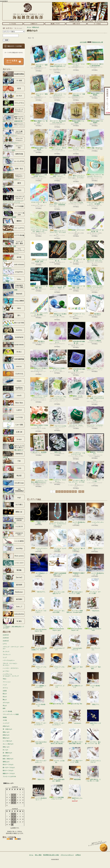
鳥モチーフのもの (8, 765)
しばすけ (14, 411)
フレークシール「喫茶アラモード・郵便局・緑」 (58, 278)
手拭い (5, 679)
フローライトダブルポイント (39, 755)
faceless (14, 615)
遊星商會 (14, 585)
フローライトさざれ (58, 417)
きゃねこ (14, 353)
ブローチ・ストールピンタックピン (10, 664)
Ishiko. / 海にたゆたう (14, 280)
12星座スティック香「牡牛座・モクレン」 (39, 166)
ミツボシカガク (14, 564)
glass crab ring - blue (75, 698)
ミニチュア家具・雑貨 (14, 243)
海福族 (5, 717)
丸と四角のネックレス (75, 680)
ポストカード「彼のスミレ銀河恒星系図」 (95, 56)
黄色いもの (6, 732)
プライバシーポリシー (67, 855)
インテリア (6, 723)
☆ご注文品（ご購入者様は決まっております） (14, 627)
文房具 (14, 191)
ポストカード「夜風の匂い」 (39, 85)
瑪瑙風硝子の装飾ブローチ (76, 565)
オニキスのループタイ (57, 643)
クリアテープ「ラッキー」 (76, 305)
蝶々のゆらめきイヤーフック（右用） (75, 586)
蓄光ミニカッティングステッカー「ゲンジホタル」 (58, 223)
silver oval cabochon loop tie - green (57, 623)
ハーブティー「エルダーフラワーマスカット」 (39, 388)
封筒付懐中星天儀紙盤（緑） (76, 333)
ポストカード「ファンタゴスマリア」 (58, 85)
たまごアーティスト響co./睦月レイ (14, 447)
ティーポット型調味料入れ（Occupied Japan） (75, 605)
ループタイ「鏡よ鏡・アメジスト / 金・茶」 (93, 736)
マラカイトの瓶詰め (95, 332)
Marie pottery (14, 556)
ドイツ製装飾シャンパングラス (39, 680)
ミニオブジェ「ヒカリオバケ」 (58, 332)
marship (14, 549)
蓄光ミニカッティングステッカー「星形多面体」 (58, 195)
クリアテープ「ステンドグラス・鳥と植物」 (39, 305)
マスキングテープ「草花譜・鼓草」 (39, 251)
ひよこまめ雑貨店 (14, 542)
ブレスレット (7, 655)
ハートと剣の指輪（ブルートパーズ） (57, 792)
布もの (5, 697)
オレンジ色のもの (8, 744)
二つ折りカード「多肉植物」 (39, 443)
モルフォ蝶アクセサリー (14, 133)
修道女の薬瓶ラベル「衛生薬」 (39, 140)
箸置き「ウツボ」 (76, 387)
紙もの (5, 694)
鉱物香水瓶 (14, 155)
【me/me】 (14, 578)
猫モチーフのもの (8, 771)
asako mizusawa (14, 265)
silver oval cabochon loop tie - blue (38, 624)
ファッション (7, 682)
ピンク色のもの (7, 741)
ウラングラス (14, 104)
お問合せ (76, 24)
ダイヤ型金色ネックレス (39, 565)
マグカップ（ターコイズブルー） (39, 718)
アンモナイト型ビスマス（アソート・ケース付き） (76, 473)
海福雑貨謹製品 (14, 75)
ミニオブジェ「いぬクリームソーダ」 (76, 444)
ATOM (18, 839)
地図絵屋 (14, 454)
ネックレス (6, 652)
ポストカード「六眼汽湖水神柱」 (76, 85)
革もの (5, 706)
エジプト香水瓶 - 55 (93, 680)
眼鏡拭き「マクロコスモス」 (95, 444)
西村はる (14, 535)
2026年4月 (6, 638)
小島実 (14, 382)
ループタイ (6, 671)
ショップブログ (55, 24)
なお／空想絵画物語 (14, 491)
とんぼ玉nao (14, 484)
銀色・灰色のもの (8, 759)
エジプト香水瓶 (14, 236)
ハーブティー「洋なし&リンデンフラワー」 (58, 388)
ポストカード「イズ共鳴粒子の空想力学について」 (58, 57)
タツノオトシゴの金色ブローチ (57, 586)
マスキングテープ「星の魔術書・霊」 (58, 251)
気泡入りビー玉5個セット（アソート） (39, 360)
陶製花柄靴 (75, 773)
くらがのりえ (14, 374)
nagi (14, 498)
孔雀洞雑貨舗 (14, 360)
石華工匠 (14, 433)
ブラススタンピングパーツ (14, 251)
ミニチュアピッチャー (95, 514)
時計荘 (14, 476)
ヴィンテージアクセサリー (14, 111)
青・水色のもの (7, 729)
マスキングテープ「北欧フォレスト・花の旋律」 (95, 194)
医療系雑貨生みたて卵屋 (14, 287)
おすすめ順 (83, 42)
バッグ (5, 685)
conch (14, 396)
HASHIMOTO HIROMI (14, 520)
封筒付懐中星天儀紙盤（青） (76, 360)
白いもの (5, 750)
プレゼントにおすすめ (9, 776)
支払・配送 (38, 855)
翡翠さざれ (58, 443)
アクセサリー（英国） (14, 147)
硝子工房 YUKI (14, 323)
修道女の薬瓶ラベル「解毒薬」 (95, 85)
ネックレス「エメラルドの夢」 (58, 540)
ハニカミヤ (14, 527)
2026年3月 (6, 641)
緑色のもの (6, 735)
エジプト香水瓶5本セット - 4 (39, 793)
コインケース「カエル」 (76, 416)
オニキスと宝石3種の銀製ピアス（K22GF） (39, 643)
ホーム (13, 24)
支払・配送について (34, 24)
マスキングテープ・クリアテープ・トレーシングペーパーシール (14, 199)
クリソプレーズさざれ (76, 193)
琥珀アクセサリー (14, 126)
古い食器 (14, 82)
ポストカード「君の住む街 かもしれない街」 (58, 113)
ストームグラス (14, 229)
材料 (4, 708)
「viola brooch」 (75, 717)
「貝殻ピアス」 (93, 698)
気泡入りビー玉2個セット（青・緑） (58, 305)
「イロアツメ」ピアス (57, 680)
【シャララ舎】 (14, 418)
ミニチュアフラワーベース (39, 540)
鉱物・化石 (14, 169)
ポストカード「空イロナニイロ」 (76, 140)
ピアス (5, 644)
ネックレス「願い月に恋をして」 (76, 540)
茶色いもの (6, 747)
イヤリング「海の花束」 (93, 661)
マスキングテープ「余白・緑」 (76, 251)
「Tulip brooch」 (93, 604)
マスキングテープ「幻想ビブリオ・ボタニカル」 (95, 251)
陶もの (5, 700)
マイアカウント (13, 28)
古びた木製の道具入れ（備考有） (57, 774)
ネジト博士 (14, 505)
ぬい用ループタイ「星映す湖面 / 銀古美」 (75, 736)
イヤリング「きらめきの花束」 (57, 605)
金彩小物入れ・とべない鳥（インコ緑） (93, 774)
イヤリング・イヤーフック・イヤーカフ (13, 648)
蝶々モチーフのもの (9, 768)
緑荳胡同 (14, 600)
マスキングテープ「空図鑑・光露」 (76, 278)
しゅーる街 (14, 425)
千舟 (14, 462)
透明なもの (6, 762)
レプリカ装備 (14, 207)
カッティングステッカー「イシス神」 (95, 472)
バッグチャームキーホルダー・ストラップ (11, 675)
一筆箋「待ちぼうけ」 (95, 139)
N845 (14, 309)
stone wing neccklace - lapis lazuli (38, 736)
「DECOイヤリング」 (95, 540)
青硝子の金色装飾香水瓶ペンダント (58, 565)
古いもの (14, 96)
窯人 (14, 316)
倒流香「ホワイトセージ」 (76, 222)
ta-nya (14, 440)
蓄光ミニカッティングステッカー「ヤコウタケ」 (76, 167)
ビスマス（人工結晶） (57, 755)
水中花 (14, 258)
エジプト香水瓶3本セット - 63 (95, 565)
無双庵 (14, 571)
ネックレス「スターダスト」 (39, 605)
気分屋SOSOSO (14, 345)
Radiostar (14, 593)
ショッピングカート (98, 24)
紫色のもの (6, 738)
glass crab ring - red (57, 698)
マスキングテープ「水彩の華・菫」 (95, 222)
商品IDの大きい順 (98, 42)
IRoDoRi (14, 294)
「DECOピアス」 (38, 586)
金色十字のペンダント (93, 718)
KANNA (14, 331)
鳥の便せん (95, 304)
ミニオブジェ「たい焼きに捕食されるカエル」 (39, 472)
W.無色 (14, 622)
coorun (14, 367)
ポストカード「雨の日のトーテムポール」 (58, 140)
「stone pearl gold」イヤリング (75, 643)
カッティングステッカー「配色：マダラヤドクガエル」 (95, 389)
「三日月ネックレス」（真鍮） (39, 513)
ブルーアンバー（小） (93, 643)
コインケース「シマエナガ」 (95, 416)
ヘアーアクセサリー (9, 660)
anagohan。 (14, 272)
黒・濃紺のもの (7, 753)
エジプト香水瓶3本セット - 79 (76, 514)
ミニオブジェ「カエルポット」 (58, 472)
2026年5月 (6, 635)
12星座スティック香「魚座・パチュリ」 (58, 166)
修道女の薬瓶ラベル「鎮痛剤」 (95, 113)
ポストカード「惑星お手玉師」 (39, 56)
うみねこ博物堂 (14, 302)
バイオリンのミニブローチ (93, 755)
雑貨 (14, 184)
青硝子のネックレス (75, 793)
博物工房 (14, 513)
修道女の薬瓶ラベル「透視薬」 (76, 113)
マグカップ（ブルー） (39, 661)
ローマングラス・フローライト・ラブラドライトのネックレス (58, 515)
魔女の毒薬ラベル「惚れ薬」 (39, 113)
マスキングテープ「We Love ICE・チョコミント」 (95, 166)
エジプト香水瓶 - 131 (38, 699)
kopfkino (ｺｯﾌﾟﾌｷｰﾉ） (14, 389)
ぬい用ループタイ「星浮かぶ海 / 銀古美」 (57, 736)
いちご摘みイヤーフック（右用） (75, 755)
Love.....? (14, 607)
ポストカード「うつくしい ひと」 (76, 56)
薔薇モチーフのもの (9, 773)
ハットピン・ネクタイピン (11, 668)
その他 (5, 720)
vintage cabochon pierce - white (93, 623)
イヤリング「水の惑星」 (75, 661)
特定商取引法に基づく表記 (51, 855)
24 (80, 492)
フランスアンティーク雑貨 (11, 714)
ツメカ (14, 469)
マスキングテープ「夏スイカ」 (39, 194)
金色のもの (6, 756)
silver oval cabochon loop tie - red (75, 623)
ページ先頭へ (104, 849)
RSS (10, 839)
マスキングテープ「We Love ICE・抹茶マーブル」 (39, 222)
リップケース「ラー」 (95, 359)
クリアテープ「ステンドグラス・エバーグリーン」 (95, 278)
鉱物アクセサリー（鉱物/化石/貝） (14, 118)
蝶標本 (14, 222)
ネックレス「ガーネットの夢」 (93, 586)
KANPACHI (14, 338)
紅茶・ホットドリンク (14, 89)
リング (5, 657)
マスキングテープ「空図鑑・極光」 (39, 278)
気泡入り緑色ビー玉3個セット (39, 417)
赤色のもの (6, 726)
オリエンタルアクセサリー (14, 140)
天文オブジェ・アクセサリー (14, 177)
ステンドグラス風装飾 (14, 214)
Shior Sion (14, 404)
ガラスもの (6, 703)
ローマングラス (14, 162)
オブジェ (5, 688)
